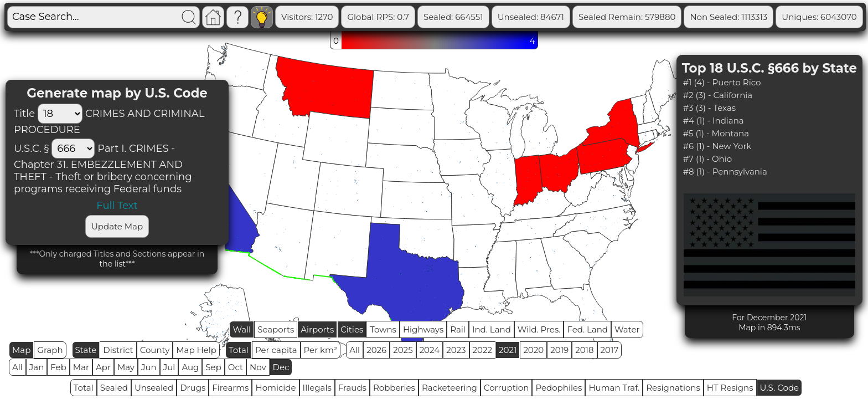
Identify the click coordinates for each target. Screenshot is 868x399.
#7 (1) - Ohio (707, 159)
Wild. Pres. (539, 329)
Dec (281, 367)
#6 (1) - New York (717, 146)
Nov (258, 367)
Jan (37, 367)
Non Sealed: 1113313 (772, 17)
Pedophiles (559, 388)
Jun (149, 367)
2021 (508, 350)
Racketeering (449, 388)
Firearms (230, 388)
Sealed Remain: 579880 (671, 17)
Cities (352, 329)
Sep (213, 367)
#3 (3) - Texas (709, 108)
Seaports (276, 329)
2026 (376, 350)
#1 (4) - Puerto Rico (722, 82)
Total (239, 350)
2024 (430, 350)
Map (21, 350)
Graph (50, 350)
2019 (559, 350)
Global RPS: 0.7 (422, 17)
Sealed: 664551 (497, 17)
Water (627, 329)
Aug (190, 367)
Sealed (114, 388)
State (86, 350)
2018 (584, 350)
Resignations (673, 388)
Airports (317, 329)
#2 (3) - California (718, 95)
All (355, 350)
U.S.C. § (31, 149)
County (155, 350)
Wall (242, 329)
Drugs (193, 388)
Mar (81, 367)
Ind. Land (492, 329)
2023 (456, 350)
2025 (403, 350)
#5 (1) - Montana (716, 133)
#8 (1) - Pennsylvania (725, 172)
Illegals (317, 388)
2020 (533, 350)
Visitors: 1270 (351, 17)
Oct (236, 367)
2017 (610, 350)
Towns (383, 329)
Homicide (275, 388)
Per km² (321, 350)
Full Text (117, 206)
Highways (423, 329)
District (118, 350)
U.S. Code (780, 388)
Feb (58, 367)
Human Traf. (614, 388)
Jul (169, 367)
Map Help (196, 350)
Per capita (276, 350)
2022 (482, 350)
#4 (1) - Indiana (714, 121)
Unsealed (154, 388)
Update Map (117, 226)
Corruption (507, 388)
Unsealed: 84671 (575, 17)
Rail (458, 329)
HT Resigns (730, 388)
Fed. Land (587, 329)
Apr (103, 367)
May (126, 367)
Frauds (352, 388)
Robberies (394, 388)
